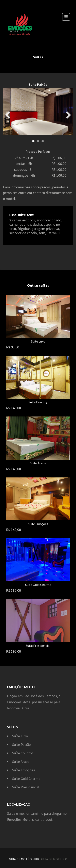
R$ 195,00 (13, 651)
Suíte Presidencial (38, 645)
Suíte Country (38, 402)
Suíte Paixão (21, 745)
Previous (9, 114)
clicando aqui (42, 819)
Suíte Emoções (38, 524)
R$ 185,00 (13, 590)
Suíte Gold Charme (38, 585)
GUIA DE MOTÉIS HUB (24, 859)
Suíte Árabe (38, 463)
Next (67, 114)
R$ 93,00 (13, 347)
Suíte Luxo (38, 341)
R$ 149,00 (13, 408)
